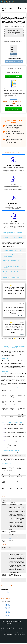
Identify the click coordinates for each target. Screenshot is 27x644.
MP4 (12, 52)
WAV (12, 54)
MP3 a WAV (8, 606)
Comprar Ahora (14, 76)
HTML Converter (9, 622)
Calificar (13, 340)
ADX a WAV (8, 607)
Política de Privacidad (11, 633)
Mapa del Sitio (4, 633)
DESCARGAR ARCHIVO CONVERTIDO (14, 62)
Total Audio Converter (10, 71)
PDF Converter (5, 620)
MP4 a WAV (8, 604)
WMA (13, 50)
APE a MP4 (7, 593)
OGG (12, 56)
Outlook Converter (12, 620)
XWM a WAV (8, 610)
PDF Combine (9, 623)
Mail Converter (18, 620)
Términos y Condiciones (20, 633)
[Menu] (25, 2)
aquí (22, 228)
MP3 (12, 48)
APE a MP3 (7, 591)
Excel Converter (16, 622)
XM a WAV (8, 609)
